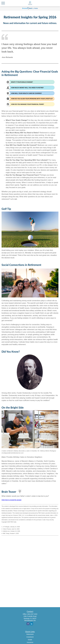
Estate (30, 640)
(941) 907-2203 (32, 614)
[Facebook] (28, 624)
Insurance (30, 642)
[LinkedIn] (32, 624)
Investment (30, 637)
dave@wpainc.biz (30, 620)
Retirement (30, 634)
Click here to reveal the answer (12, 500)
